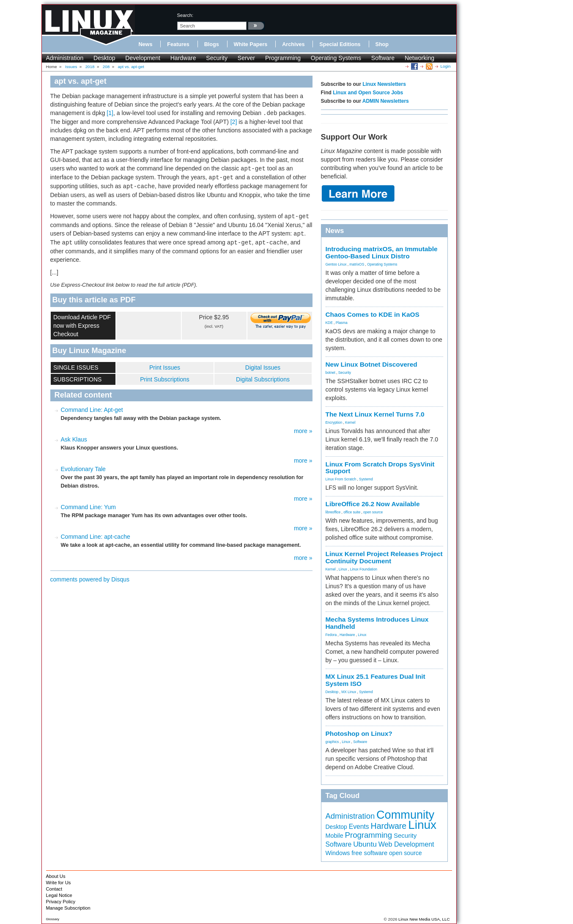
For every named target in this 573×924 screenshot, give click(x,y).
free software (369, 853)
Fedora (331, 635)
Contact (54, 889)
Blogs (212, 44)
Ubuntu (365, 844)
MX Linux (349, 692)
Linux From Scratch (341, 479)
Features (178, 44)
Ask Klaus (74, 439)
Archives (293, 44)
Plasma (342, 323)
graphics (332, 742)
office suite (352, 512)
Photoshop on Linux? (359, 733)
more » (303, 431)
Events (359, 827)
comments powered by (90, 579)
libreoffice (333, 512)
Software (383, 58)
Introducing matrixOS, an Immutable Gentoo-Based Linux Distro (382, 252)
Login (446, 66)
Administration (65, 58)
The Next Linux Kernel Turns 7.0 (375, 414)
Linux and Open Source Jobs (368, 93)
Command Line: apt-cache (96, 537)
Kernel (350, 422)
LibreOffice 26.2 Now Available (373, 504)
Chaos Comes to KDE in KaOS (373, 314)
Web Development (406, 844)
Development (143, 58)
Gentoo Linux (336, 264)
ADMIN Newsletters (386, 101)
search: (185, 15)
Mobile (334, 836)
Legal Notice (59, 895)
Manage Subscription (68, 908)
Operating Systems (336, 58)
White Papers (251, 44)
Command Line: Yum (88, 507)
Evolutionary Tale (83, 469)
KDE (329, 323)
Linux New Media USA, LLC (424, 919)
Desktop (104, 58)
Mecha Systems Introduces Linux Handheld (377, 623)
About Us (56, 876)
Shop (382, 44)
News (146, 44)
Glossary (53, 919)
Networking (419, 58)
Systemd (366, 479)
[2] (234, 122)
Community (405, 815)
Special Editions (340, 44)
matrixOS (357, 264)
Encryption (334, 422)
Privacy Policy (61, 902)
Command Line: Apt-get (92, 410)
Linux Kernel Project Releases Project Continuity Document (384, 557)
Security (217, 58)
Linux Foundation (364, 569)
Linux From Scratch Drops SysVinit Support (380, 468)
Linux (343, 569)
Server (246, 58)
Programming (283, 58)
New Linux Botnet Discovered (371, 364)
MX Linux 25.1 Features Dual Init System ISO (376, 680)
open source (373, 512)
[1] (110, 113)
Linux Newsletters (384, 84)
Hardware (183, 58)
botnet (330, 373)
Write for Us (59, 883)
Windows (338, 853)
